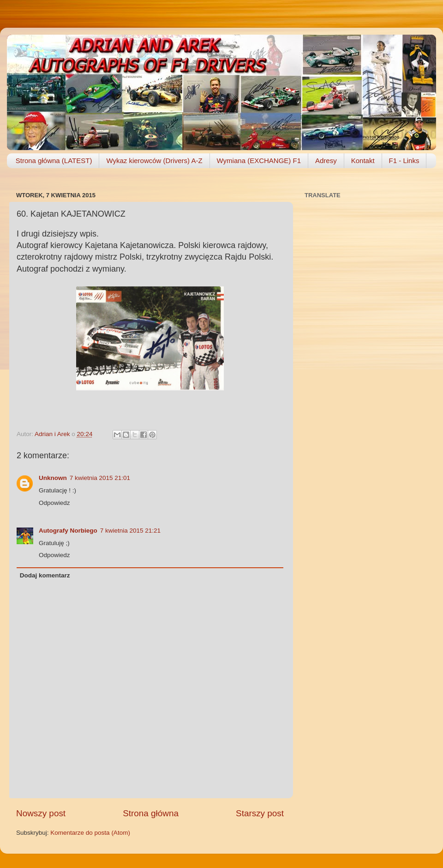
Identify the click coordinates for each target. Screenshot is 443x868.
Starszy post (260, 813)
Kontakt (363, 161)
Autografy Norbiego (68, 531)
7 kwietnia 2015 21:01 (100, 478)
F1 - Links (404, 161)
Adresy (326, 161)
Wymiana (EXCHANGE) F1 (259, 161)
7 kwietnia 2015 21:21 (130, 531)
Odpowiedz (54, 503)
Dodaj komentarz (45, 575)
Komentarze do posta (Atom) (90, 833)
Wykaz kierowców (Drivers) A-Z (154, 161)
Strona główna (151, 813)
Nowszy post (41, 813)
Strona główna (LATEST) (54, 161)
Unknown (53, 478)
